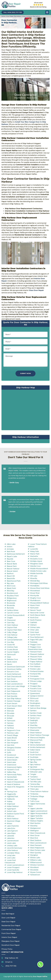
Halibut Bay (11, 772)
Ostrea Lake (35, 627)
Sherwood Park (36, 740)
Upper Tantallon (37, 818)
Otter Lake (34, 630)
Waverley (34, 826)
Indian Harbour (13, 806)
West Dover (35, 836)
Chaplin (10, 618)
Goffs (9, 752)
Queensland (35, 693)
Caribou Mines (13, 610)
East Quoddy (12, 696)
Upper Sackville (36, 816)
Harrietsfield (12, 777)
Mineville (34, 578)
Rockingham (35, 703)
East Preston (12, 694)
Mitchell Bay (35, 581)
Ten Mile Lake (36, 782)
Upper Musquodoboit (39, 813)
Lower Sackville (13, 870)
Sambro (33, 711)
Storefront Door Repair (11, 945)
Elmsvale (10, 716)
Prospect (34, 684)
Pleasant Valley (36, 659)
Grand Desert (12, 760)
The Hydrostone (37, 787)
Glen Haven (11, 740)
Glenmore (11, 750)
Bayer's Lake (12, 556)
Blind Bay (11, 591)
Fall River (10, 728)
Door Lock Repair (8, 918)
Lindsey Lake (12, 846)
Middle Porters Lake (38, 571)
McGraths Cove (36, 559)
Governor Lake (13, 757)
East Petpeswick (14, 691)
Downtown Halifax (14, 669)
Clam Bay (11, 623)
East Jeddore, (12, 681)
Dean (9, 657)
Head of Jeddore (13, 784)
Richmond (34, 698)
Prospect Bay (35, 686)
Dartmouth (11, 654)
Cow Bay (10, 642)
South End (34, 752)
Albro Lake (11, 544)
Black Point (11, 588)
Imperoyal (11, 804)
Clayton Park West (14, 630)
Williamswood (36, 862)
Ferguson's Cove (13, 730)
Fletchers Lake (13, 733)
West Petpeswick (37, 848)
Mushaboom (35, 600)
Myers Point (35, 605)
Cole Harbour (12, 635)
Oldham (33, 625)
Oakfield (33, 622)
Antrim (10, 547)
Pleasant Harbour (37, 654)
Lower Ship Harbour (15, 872)
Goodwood (11, 755)
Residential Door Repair (11, 926)
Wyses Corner (36, 872)
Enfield (10, 718)
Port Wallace (35, 667)
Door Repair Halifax (40, 976)
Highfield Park (12, 797)
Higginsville (11, 794)
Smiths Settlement (38, 747)
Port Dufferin (35, 664)
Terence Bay (35, 784)
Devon (9, 664)
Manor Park (35, 554)
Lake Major (11, 833)
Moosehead (35, 591)
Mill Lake (34, 576)
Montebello (35, 586)
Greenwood (11, 765)
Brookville (11, 605)
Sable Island (35, 706)
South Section (36, 755)
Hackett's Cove (13, 770)
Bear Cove (11, 561)
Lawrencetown (13, 841)
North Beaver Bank (38, 615)
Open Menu (47, 12)
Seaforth (34, 723)
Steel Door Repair (8, 922)
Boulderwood (12, 593)
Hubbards (11, 799)
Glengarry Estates (14, 748)
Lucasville (34, 549)
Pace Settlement (37, 637)
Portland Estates (37, 671)
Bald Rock (11, 552)
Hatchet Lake (12, 779)
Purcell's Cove (36, 689)
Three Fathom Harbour (39, 792)
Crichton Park (12, 647)
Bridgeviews (12, 598)
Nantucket (34, 608)
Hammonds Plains (14, 775)
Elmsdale (11, 713)
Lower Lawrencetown (15, 865)
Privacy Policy (7, 949)
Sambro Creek (36, 713)
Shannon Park (36, 728)
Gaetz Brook (12, 738)
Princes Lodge (36, 681)
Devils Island (12, 662)
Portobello (34, 676)
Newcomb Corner (37, 613)
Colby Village (12, 632)
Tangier (33, 774)
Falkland (10, 726)
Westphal (34, 855)
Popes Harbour (36, 662)
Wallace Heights (37, 821)
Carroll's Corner (13, 613)
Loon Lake (11, 858)
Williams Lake (36, 860)
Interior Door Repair (9, 937)
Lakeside (10, 836)
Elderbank (11, 708)
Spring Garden (36, 760)
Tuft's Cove (35, 801)
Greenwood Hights (14, 767)
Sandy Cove (35, 718)
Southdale (34, 757)
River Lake (34, 701)
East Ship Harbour (14, 699)
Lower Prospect (13, 867)
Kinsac (9, 823)
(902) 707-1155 (11, 966)
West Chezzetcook (38, 833)
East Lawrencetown (15, 684)
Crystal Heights (13, 652)
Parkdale (34, 642)
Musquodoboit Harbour (40, 603)
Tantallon (34, 777)
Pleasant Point (36, 657)
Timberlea (34, 794)
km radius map (25, 410)
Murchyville (35, 596)
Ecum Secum (12, 703)
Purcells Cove (35, 691)
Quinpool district (37, 696)
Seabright (34, 720)
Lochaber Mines (13, 853)
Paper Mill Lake (36, 640)
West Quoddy (36, 853)
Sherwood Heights (37, 738)
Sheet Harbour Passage (40, 735)
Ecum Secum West (14, 706)
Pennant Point (36, 652)
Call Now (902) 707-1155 (13, 12)
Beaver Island (12, 571)
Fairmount (11, 721)
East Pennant (12, 689)
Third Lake (34, 789)
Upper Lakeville (36, 809)
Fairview (10, 723)
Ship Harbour (35, 742)
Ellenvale (10, 711)
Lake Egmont (12, 831)
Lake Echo (11, 828)
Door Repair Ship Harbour (14, 16)
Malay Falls (35, 551)
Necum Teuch (36, 610)
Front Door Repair (9, 933)
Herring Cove (12, 792)
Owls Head (34, 632)
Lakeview (11, 838)
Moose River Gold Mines (40, 588)
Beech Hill (11, 576)
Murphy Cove (35, 598)
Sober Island (35, 750)
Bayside (10, 559)
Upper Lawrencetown (39, 811)
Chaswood (11, 620)
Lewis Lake (11, 843)
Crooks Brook (12, 650)
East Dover (11, 679)
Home (3, 16)
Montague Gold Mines (39, 583)
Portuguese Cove (37, 679)
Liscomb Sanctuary (14, 848)
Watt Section (35, 823)
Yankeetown (35, 875)
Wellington (34, 831)
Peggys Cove (35, 645)
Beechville (11, 578)
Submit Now (25, 373)
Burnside (10, 608)
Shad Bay (34, 725)
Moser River (35, 593)
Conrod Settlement (14, 640)
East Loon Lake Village (16, 686)
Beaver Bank (12, 564)
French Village (12, 735)
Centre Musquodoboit (16, 615)
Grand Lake (11, 762)
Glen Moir (11, 745)
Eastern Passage (14, 701)
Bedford (10, 574)
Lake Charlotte (13, 826)
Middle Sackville (36, 573)
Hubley (10, 801)
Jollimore (10, 816)
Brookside (11, 603)
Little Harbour (12, 850)
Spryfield (34, 767)
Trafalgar (34, 799)
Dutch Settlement (14, 674)
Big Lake (10, 583)
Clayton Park (12, 627)
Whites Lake (35, 858)
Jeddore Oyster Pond (15, 814)
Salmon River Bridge (38, 708)
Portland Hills (35, 674)
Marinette (34, 556)
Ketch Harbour (13, 819)
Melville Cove (35, 566)
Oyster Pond (35, 635)
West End (34, 838)
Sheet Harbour (36, 733)
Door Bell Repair (8, 914)
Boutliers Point (13, 596)
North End (34, 618)
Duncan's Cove (13, 672)
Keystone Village (13, 821)
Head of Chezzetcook (15, 782)
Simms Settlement (38, 745)
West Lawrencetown (38, 843)
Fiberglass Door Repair (11, 941)
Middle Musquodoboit (39, 569)
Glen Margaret (12, 743)
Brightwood (12, 601)
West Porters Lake (38, 850)
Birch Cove (11, 586)
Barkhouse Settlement (16, 554)
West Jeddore (36, 840)
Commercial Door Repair (11, 929)
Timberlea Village (37, 796)
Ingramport (11, 809)
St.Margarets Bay (37, 769)
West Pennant (36, 845)
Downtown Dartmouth (16, 667)
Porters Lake (35, 669)
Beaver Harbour (13, 569)
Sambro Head (36, 716)
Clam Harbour (12, 625)
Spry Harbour (35, 765)
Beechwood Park (14, 581)
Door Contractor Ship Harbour (31, 16)
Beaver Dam (12, 566)
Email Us (9, 962)
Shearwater (35, 730)
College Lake (12, 637)
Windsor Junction (37, 865)
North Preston (36, 620)
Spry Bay (34, 762)
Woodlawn (34, 867)
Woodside (34, 870)
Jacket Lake (12, 811)
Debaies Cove (12, 659)
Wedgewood (35, 828)
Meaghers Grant (36, 564)
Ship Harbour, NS (11, 958)
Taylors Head (35, 779)
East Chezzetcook (14, 677)
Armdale (10, 549)
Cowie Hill (11, 645)
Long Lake (11, 855)
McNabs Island (36, 561)
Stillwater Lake (36, 772)
